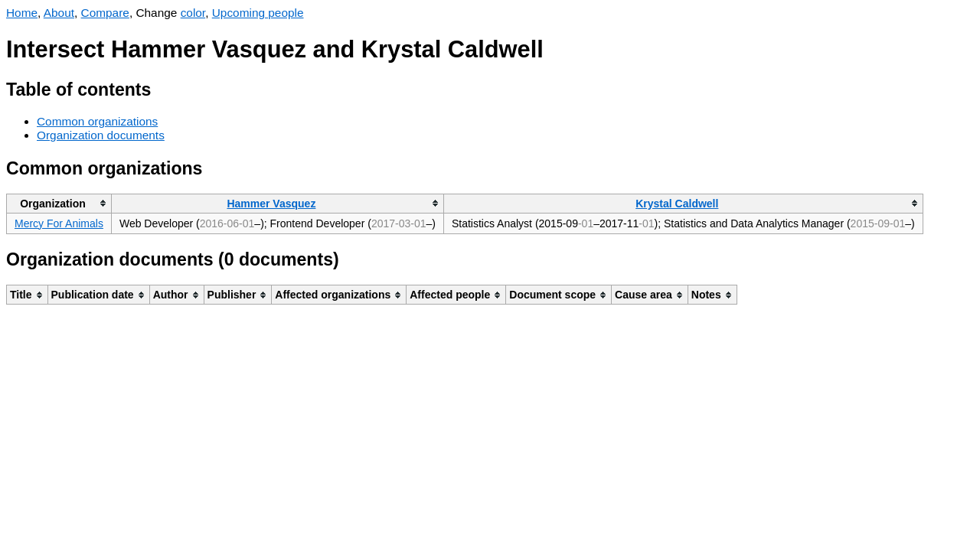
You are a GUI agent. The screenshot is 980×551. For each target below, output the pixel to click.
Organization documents (101, 135)
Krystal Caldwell (677, 204)
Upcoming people (258, 13)
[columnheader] (59, 203)
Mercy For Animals (59, 223)
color (193, 13)
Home (22, 13)
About (59, 13)
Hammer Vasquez (271, 204)
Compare (105, 13)
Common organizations (97, 121)
